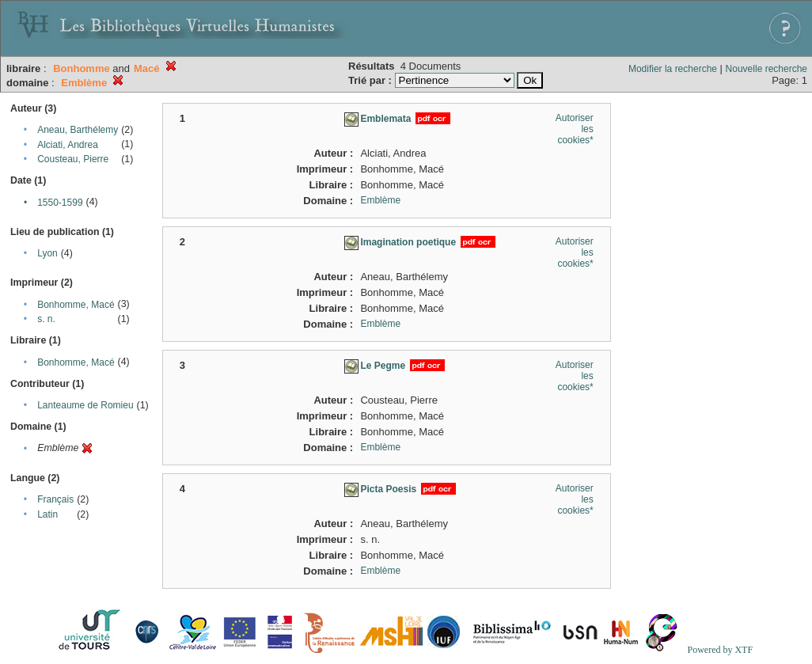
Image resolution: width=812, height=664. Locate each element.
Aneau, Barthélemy (78, 130)
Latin (47, 514)
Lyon (47, 253)
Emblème (380, 200)
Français (55, 499)
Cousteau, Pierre (73, 159)
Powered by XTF (720, 650)
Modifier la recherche (673, 69)
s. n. (46, 319)
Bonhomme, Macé (76, 305)
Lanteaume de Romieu (85, 405)
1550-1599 (60, 203)
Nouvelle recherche (766, 69)
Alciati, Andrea (68, 145)
